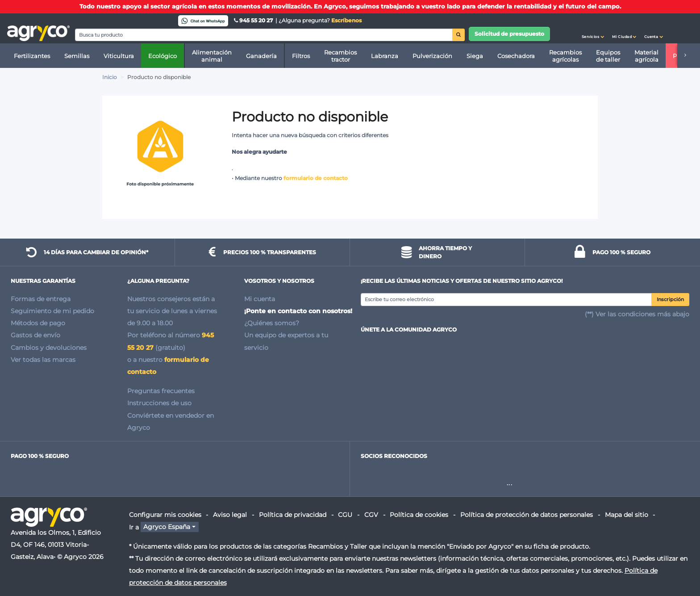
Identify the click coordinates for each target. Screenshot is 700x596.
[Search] (264, 35)
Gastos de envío (35, 335)
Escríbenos (346, 20)
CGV (371, 515)
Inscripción (670, 300)
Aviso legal (230, 515)
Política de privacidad (293, 515)
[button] (593, 29)
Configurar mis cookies (165, 515)
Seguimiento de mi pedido (52, 311)
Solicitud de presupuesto (509, 34)
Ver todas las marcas (43, 360)
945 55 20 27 (254, 20)
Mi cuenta (260, 299)
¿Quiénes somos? (272, 323)
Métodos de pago (38, 323)
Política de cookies (419, 515)
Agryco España (167, 527)
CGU (345, 515)
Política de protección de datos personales (527, 515)
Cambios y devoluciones (49, 348)
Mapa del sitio (627, 515)
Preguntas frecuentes (161, 391)
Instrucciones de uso (159, 403)
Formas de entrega (41, 299)
